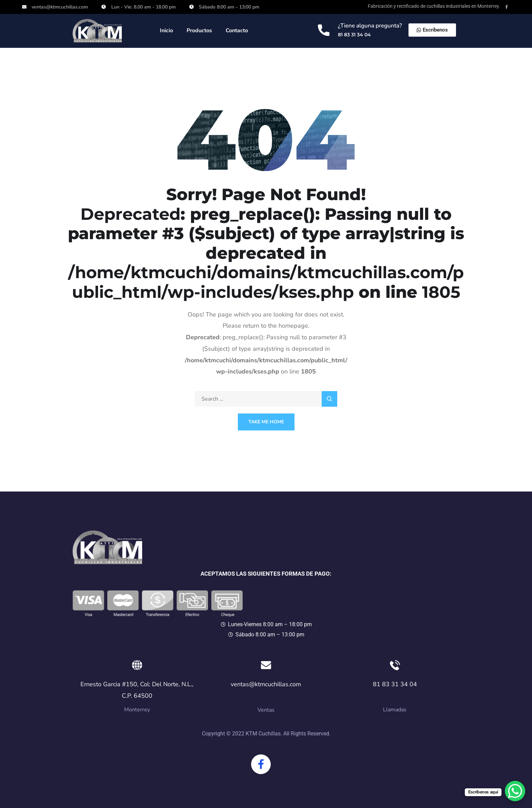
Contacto (237, 31)
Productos (199, 31)
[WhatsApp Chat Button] (515, 791)
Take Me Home (266, 422)
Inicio (166, 31)
